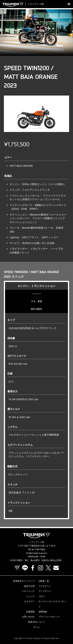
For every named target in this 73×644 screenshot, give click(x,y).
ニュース (30, 596)
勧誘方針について (37, 622)
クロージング (28, 591)
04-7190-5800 (38, 549)
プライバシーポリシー (49, 617)
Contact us (56, 568)
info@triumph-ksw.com (37, 553)
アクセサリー (45, 586)
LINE (25, 568)
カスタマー (29, 601)
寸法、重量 (37, 301)
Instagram (40, 568)
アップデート (45, 591)
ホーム (36, 627)
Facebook (33, 568)
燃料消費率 (37, 309)
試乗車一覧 (44, 581)
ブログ (42, 596)
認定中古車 (29, 586)
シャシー (37, 294)
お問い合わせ (28, 617)
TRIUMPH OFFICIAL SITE (17, 568)
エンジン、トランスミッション (37, 286)
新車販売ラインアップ (24, 581)
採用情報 (43, 612)
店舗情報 (30, 612)
